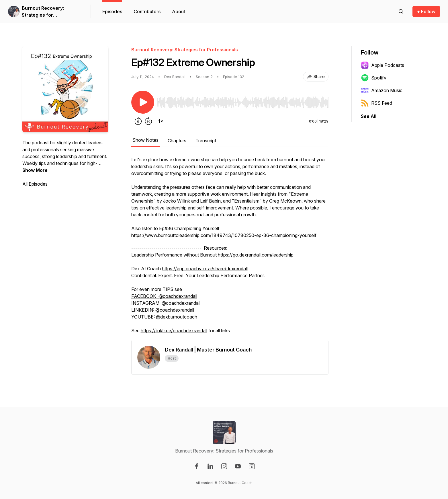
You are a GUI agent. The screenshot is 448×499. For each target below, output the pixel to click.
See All (369, 116)
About (179, 11)
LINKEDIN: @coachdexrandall (163, 310)
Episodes (112, 11)
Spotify (374, 78)
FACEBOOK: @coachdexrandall (164, 296)
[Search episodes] (401, 11)
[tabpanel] (230, 248)
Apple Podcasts (383, 65)
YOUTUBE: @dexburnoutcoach (164, 317)
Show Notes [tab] (145, 140)
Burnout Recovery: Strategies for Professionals (43, 12)
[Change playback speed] (161, 121)
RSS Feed (376, 103)
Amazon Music (382, 90)
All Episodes (35, 184)
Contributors (147, 11)
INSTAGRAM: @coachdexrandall (166, 303)
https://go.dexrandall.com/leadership (256, 255)
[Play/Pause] (143, 102)
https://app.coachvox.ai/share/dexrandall (205, 269)
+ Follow (426, 11)
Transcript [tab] (206, 141)
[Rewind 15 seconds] (138, 121)
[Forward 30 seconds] (148, 121)
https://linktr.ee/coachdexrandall (174, 331)
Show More (35, 170)
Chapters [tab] (177, 141)
